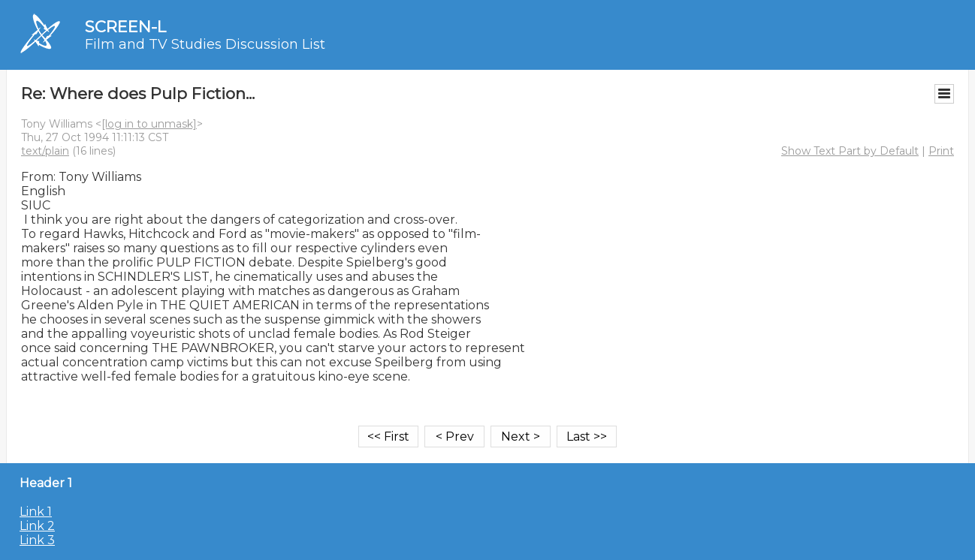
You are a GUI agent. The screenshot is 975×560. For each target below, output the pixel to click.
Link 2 (37, 526)
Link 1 (36, 512)
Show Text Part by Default (850, 151)
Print (941, 151)
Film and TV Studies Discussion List (205, 44)
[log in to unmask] (149, 124)
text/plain (45, 151)
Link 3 (37, 540)
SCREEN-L (125, 27)
